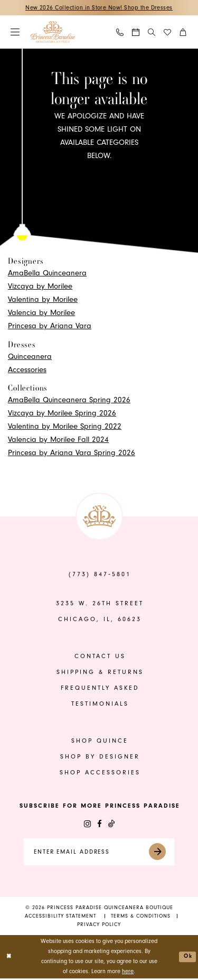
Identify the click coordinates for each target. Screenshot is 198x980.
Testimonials (100, 704)
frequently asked (100, 688)
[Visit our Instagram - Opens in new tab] (87, 824)
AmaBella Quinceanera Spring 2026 (69, 400)
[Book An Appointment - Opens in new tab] (136, 33)
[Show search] (152, 32)
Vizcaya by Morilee (40, 287)
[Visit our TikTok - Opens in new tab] (111, 824)
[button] (16, 33)
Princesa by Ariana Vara (50, 326)
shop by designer (100, 757)
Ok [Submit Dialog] (188, 958)
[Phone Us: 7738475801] (120, 33)
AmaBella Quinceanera (47, 274)
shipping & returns (100, 673)
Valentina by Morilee (43, 300)
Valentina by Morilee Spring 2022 (65, 427)
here (128, 973)
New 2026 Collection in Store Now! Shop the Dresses (99, 8)
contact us (100, 657)
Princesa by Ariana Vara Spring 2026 (72, 453)
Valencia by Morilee (41, 313)
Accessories (27, 370)
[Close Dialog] (9, 958)
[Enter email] (99, 853)
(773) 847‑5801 (100, 575)
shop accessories (100, 773)
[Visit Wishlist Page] (168, 33)
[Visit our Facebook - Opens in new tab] (100, 824)
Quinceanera (30, 357)
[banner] (53, 33)
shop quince (100, 741)
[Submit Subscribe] (164, 853)
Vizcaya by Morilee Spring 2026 (62, 414)
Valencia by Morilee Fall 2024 (58, 440)
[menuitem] (16, 33)
